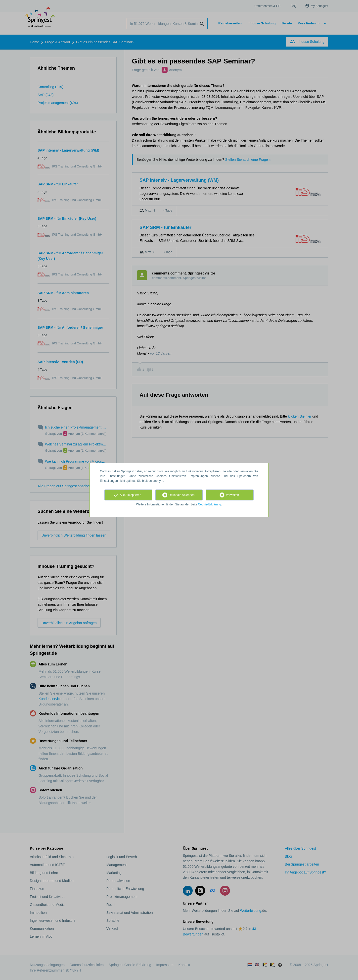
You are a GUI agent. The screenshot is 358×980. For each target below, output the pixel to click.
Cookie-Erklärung (210, 504)
